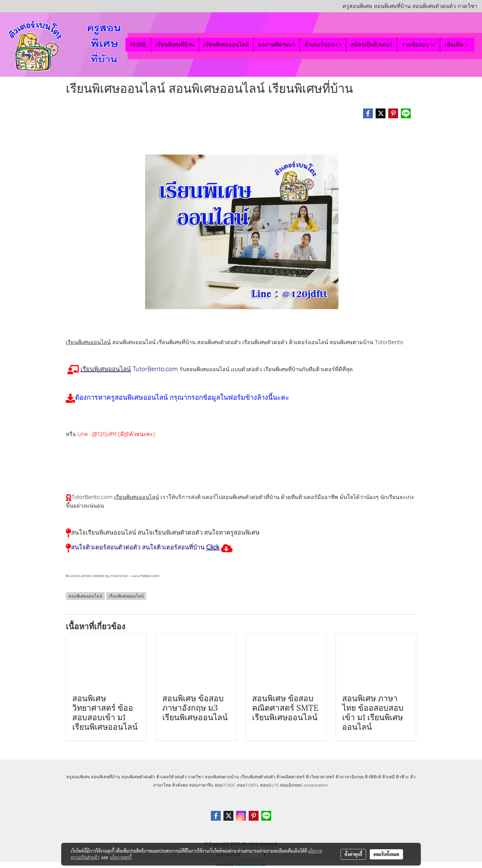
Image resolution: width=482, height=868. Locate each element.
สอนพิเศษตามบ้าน (222, 777)
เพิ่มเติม (457, 45)
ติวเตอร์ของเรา (323, 45)
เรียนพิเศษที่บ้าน (175, 45)
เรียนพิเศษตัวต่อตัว (259, 777)
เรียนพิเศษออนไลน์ (226, 45)
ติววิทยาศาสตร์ (320, 777)
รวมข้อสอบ (418, 45)
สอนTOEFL (248, 785)
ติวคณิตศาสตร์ (291, 777)
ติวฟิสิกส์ (373, 777)
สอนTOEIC (225, 785)
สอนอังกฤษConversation (304, 785)
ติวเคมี (389, 777)
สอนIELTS (269, 785)
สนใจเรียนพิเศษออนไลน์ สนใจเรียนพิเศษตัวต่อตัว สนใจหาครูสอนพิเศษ (165, 532)
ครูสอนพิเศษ (78, 777)
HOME (138, 45)
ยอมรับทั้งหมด (386, 854)
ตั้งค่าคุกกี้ (353, 854)
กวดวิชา (196, 777)
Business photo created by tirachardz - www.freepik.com (113, 576)
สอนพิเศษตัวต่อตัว (138, 777)
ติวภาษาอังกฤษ (350, 777)
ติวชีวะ (403, 777)
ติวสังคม (180, 785)
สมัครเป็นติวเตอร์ (371, 45)
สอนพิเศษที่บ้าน (106, 777)
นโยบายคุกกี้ (121, 857)
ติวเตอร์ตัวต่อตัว (172, 777)
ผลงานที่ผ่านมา (277, 45)
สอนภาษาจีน (201, 785)
